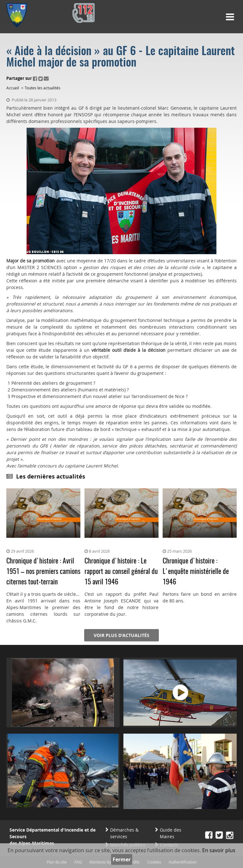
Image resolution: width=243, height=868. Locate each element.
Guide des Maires (171, 833)
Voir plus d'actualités (121, 635)
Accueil (13, 88)
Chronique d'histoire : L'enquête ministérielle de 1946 (196, 572)
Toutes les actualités (43, 88)
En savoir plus (219, 850)
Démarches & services (124, 833)
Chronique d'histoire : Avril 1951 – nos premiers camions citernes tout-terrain (43, 572)
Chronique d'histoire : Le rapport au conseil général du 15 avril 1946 (121, 572)
